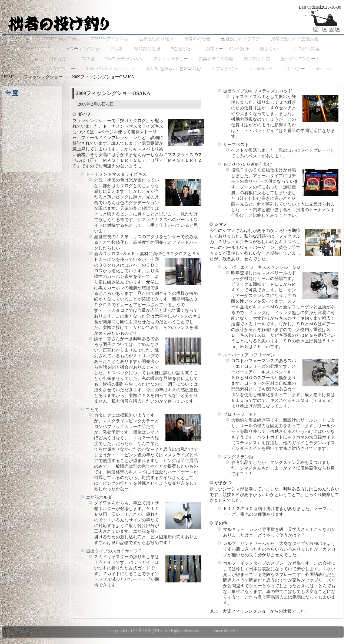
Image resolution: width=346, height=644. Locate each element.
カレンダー (294, 69)
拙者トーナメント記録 (227, 49)
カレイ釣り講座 (23, 59)
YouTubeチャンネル (124, 59)
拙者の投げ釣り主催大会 (295, 39)
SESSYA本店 (20, 39)
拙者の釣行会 (197, 39)
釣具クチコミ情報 (216, 59)
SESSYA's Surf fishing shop (110, 69)
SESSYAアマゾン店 (110, 39)
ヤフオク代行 (225, 69)
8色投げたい (183, 49)
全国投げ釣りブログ (241, 39)
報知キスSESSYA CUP (29, 49)
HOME (9, 77)
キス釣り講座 (307, 49)
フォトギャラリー (171, 59)
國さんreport (271, 49)
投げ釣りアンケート (300, 59)
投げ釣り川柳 (257, 59)
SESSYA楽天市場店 (62, 39)
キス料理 (86, 59)
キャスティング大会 (80, 49)
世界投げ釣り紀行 (156, 39)
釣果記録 (58, 59)
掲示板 (117, 49)
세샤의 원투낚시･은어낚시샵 (173, 69)
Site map (323, 69)
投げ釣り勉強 (147, 49)
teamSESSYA (260, 69)
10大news (17, 69)
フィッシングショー (56, 69)
